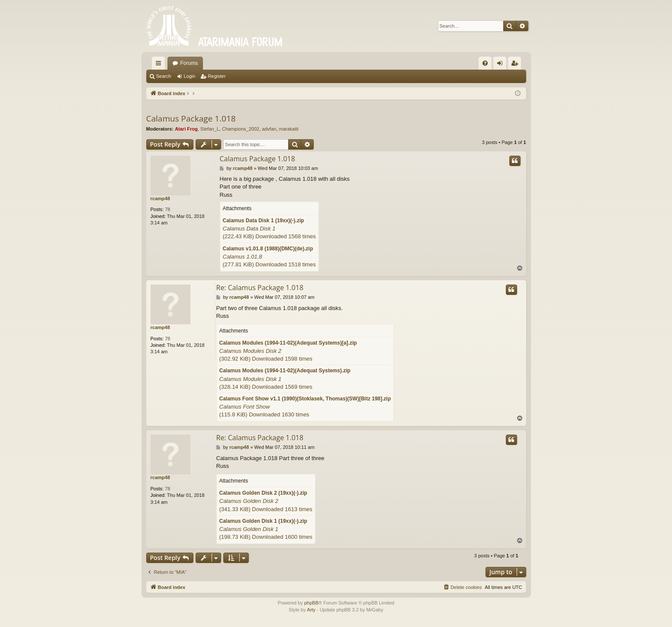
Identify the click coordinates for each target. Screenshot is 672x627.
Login (189, 76)
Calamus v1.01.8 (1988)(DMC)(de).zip (268, 249)
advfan (269, 129)
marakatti (289, 129)
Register (217, 76)
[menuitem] (485, 63)
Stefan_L (210, 129)
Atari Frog (186, 129)
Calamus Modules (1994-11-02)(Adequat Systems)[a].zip (288, 343)
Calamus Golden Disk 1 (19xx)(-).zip (263, 521)
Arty (312, 610)
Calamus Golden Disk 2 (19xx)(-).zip (263, 493)
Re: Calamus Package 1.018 (260, 288)
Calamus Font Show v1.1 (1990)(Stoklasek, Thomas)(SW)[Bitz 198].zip (305, 399)
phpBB (311, 603)
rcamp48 (160, 198)
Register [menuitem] (516, 65)
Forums (189, 63)
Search (164, 76)
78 (167, 209)
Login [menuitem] (501, 65)
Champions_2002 (241, 129)
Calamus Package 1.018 (191, 118)
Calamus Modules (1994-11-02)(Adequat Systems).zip (285, 371)
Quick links (160, 65)
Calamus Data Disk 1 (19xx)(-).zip (264, 221)
